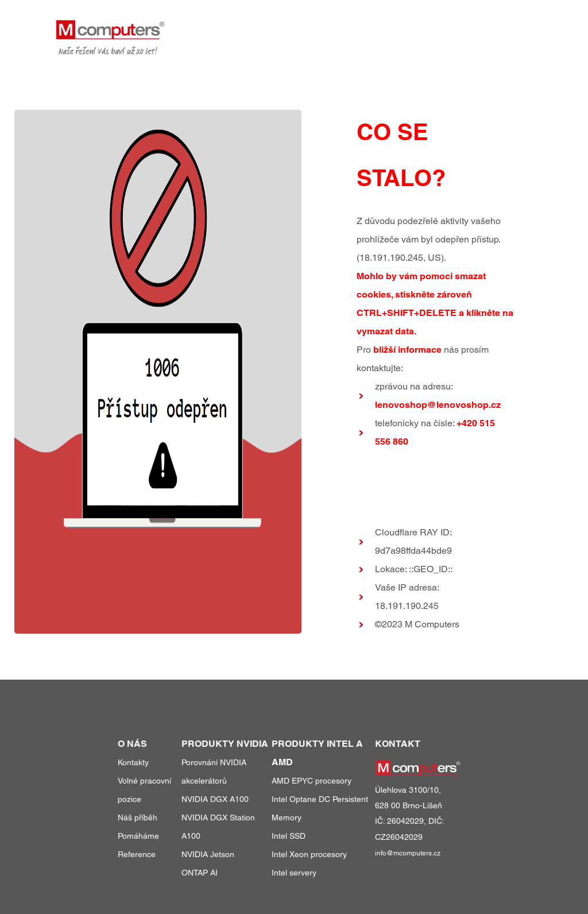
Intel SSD (289, 836)
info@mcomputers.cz (408, 853)
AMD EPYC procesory (312, 781)
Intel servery (294, 873)
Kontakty (133, 762)
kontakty (511, 28)
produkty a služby (322, 28)
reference (411, 28)
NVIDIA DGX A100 (215, 799)
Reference (137, 854)
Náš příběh (138, 817)
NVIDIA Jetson (208, 854)
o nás (463, 28)
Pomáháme (138, 836)
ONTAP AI (200, 873)
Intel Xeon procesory (309, 854)
